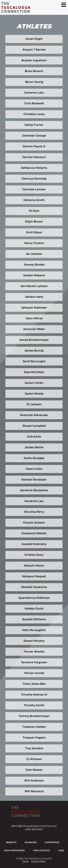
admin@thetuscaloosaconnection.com (34, 826)
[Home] (34, 813)
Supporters (52, 842)
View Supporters (14, 850)
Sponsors (31, 842)
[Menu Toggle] (64, 5)
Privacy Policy (39, 861)
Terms (26, 861)
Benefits (11, 842)
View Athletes (42, 850)
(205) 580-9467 (34, 829)
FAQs (61, 850)
